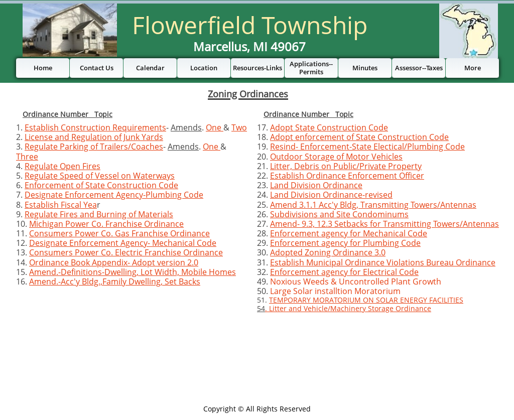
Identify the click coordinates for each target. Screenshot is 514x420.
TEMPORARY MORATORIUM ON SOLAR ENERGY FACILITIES (366, 300)
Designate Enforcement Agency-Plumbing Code (114, 195)
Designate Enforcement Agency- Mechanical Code (123, 243)
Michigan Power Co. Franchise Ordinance (106, 224)
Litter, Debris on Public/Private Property (346, 166)
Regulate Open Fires (62, 166)
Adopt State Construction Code (329, 127)
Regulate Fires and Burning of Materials (99, 214)
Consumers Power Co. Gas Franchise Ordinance (119, 233)
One (215, 127)
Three (27, 157)
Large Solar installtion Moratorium (335, 291)
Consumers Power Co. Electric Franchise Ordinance (126, 252)
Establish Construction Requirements (95, 127)
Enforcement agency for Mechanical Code (349, 233)
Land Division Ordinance (316, 185)
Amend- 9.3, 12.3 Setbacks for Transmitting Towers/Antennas (384, 224)
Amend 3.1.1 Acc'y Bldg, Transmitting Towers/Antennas (373, 205)
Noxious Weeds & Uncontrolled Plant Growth (356, 282)
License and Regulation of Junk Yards (94, 137)
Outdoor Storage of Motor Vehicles (336, 157)
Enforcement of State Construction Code (101, 185)
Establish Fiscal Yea (61, 205)
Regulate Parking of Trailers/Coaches (94, 147)
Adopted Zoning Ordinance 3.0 (328, 252)
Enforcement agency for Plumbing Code (345, 243)
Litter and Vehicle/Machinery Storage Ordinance (350, 308)
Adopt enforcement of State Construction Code (359, 137)
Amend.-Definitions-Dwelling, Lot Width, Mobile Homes (133, 272)
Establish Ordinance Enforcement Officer (347, 176)
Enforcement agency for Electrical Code (344, 272)
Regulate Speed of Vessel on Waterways (100, 176)
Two (239, 127)
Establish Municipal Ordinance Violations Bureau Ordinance (383, 262)
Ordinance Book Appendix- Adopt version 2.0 (114, 262)
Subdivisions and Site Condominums (339, 214)
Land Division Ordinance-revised (331, 195)
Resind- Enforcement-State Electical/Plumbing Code (367, 147)
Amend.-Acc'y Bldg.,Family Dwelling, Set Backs (115, 282)
